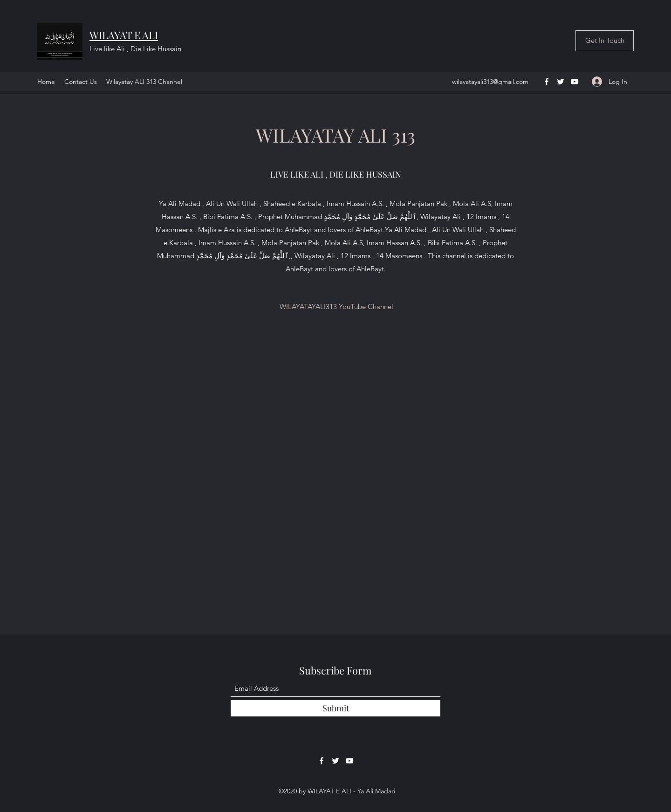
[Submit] (335, 708)
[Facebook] (547, 82)
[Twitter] (561, 82)
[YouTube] (575, 82)
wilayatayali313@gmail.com (490, 82)
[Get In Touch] (605, 41)
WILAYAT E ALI (124, 35)
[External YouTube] (335, 461)
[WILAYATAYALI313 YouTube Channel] (336, 307)
